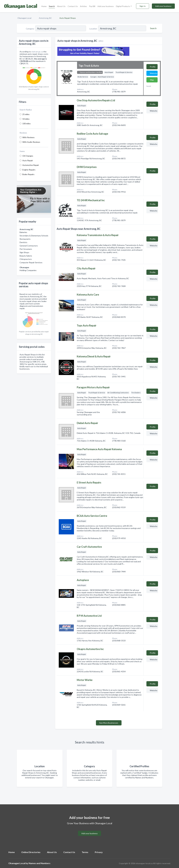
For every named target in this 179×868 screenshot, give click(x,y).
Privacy (99, 852)
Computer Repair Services (31, 262)
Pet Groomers (26, 249)
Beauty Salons (26, 256)
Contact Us (73, 6)
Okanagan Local (24, 18)
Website (154, 73)
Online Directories (31, 852)
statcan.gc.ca (37, 52)
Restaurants (25, 239)
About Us (61, 6)
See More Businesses (109, 723)
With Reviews (28, 137)
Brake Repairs (28, 174)
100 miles (27, 123)
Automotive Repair (31, 165)
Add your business (106, 6)
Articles (83, 6)
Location (93, 29)
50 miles (26, 119)
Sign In (143, 6)
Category (30, 29)
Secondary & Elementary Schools (34, 236)
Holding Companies (28, 270)
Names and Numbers (40, 863)
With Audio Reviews (31, 142)
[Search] (153, 28)
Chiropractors (26, 259)
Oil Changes (28, 156)
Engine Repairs (29, 170)
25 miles (26, 114)
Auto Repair (28, 160)
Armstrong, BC (45, 18)
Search (52, 6)
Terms (85, 852)
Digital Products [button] (123, 6)
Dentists (23, 242)
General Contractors (29, 246)
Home (44, 6)
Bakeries (23, 232)
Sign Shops (24, 252)
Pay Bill (92, 6)
